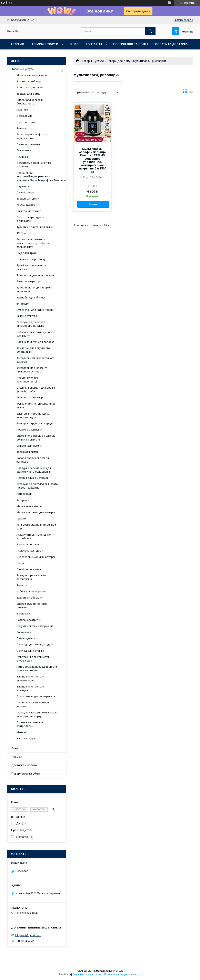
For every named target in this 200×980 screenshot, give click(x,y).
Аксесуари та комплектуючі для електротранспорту (37, 714)
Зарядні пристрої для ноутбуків (31, 688)
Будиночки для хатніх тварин (35, 310)
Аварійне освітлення (29, 430)
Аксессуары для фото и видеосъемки (32, 136)
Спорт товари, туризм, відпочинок (31, 219)
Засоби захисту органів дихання (32, 606)
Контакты (94, 44)
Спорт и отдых (26, 122)
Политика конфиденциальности (123, 974)
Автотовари (24, 494)
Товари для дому (119, 61)
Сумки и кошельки (28, 144)
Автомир (22, 128)
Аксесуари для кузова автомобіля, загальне (31, 324)
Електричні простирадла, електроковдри (33, 415)
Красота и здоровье (29, 87)
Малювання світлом (29, 506)
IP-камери (23, 304)
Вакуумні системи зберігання (35, 626)
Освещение (24, 150)
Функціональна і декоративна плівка (36, 405)
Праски (21, 519)
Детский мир (24, 116)
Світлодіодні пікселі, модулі (35, 644)
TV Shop (22, 233)
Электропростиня (28, 544)
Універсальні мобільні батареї (36, 557)
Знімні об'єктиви (27, 316)
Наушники (23, 157)
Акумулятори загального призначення (32, 577)
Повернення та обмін (131, 44)
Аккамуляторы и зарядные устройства (34, 537)
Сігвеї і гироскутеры (29, 569)
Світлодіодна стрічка (30, 651)
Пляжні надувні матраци (32, 478)
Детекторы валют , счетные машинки (34, 165)
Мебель (21, 732)
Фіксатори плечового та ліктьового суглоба (32, 370)
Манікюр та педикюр (30, 397)
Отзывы (17, 757)
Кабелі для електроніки (31, 591)
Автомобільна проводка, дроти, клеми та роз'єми (37, 669)
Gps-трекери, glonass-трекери (36, 696)
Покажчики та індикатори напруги (33, 704)
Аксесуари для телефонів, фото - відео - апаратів (37, 486)
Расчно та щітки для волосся (35, 342)
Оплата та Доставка (171, 44)
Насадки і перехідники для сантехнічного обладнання (34, 470)
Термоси (22, 585)
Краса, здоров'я (27, 205)
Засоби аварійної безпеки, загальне (33, 460)
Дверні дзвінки (26, 638)
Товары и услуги (45, 44)
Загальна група (27, 738)
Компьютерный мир (29, 81)
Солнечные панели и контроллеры (30, 724)
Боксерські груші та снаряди (35, 423)
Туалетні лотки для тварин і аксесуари (34, 289)
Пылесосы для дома (30, 551)
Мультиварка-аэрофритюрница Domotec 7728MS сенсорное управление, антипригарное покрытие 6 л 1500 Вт (93, 160)
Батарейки (23, 614)
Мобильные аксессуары (32, 75)
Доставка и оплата (24, 765)
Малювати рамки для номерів (36, 512)
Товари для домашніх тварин (36, 275)
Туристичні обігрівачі (30, 598)
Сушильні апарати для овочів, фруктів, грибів (36, 390)
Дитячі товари (26, 192)
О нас (74, 44)
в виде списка (191, 92)
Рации (21, 563)
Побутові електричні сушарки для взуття (35, 334)
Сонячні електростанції (31, 259)
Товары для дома (28, 94)
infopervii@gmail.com (28, 935)
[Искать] (150, 31)
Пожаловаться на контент (87, 974)
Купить (93, 204)
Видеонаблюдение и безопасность (30, 102)
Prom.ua (118, 971)
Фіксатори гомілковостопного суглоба (36, 360)
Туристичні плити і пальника (34, 227)
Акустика (22, 110)
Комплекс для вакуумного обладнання (33, 350)
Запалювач (24, 632)
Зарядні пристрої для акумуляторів (31, 678)
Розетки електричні (29, 620)
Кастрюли (23, 500)
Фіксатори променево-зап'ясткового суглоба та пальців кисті (33, 243)
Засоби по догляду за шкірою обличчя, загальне (36, 438)
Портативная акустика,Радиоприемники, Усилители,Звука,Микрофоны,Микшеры (41, 176)
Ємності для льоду (29, 446)
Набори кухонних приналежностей (28, 380)
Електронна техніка (29, 211)
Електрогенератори (29, 281)
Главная (18, 44)
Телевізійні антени (28, 452)
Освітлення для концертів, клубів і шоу (33, 659)
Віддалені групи (27, 253)
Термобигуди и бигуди (31, 298)
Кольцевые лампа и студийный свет (36, 526)
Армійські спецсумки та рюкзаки (31, 267)
